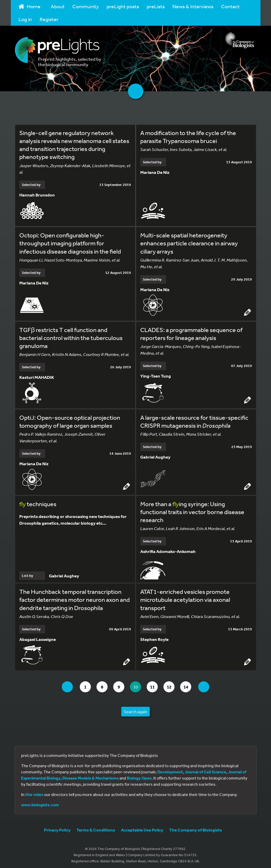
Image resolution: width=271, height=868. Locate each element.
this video (34, 792)
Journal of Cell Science (206, 769)
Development (170, 769)
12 (173, 684)
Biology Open (139, 776)
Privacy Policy (57, 827)
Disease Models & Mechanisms (90, 776)
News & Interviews (193, 6)
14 (191, 684)
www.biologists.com (40, 802)
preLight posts (123, 6)
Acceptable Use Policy (142, 827)
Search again (135, 709)
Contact (230, 6)
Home (30, 6)
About (58, 6)
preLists (156, 6)
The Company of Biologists (195, 827)
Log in (25, 19)
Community (86, 6)
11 (155, 684)
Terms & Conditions (96, 827)
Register (49, 19)
